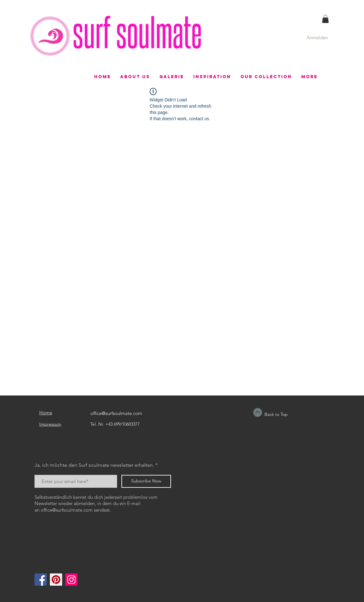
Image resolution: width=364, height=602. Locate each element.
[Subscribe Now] (146, 481)
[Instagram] (71, 580)
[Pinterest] (56, 580)
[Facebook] (41, 580)
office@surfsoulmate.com (116, 413)
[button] (325, 19)
